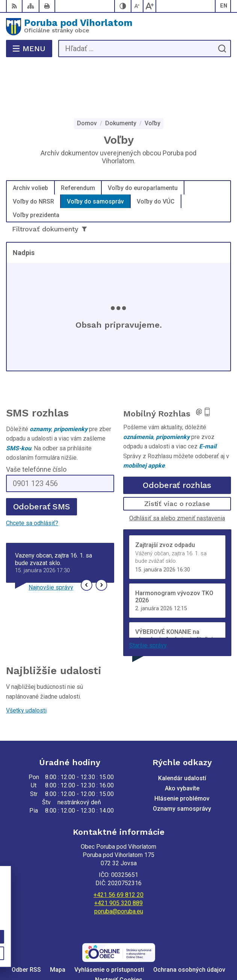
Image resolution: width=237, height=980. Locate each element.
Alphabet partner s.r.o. (154, 941)
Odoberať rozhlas (177, 436)
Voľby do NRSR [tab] (33, 152)
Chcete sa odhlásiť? (32, 474)
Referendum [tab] (78, 139)
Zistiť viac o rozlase (177, 455)
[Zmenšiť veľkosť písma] (137, 6)
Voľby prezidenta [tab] (36, 166)
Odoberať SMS (42, 458)
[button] (87, 536)
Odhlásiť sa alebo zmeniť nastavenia (177, 469)
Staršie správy (148, 596)
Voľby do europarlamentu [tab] (143, 139)
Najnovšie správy (51, 539)
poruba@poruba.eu (119, 862)
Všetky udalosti (26, 662)
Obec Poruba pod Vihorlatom (141, 950)
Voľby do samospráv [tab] (95, 152)
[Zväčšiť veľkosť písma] (149, 6)
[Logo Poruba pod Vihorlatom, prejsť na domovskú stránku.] (118, 27)
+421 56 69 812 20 (118, 846)
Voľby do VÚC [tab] (156, 152)
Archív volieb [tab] (30, 139)
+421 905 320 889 (118, 854)
